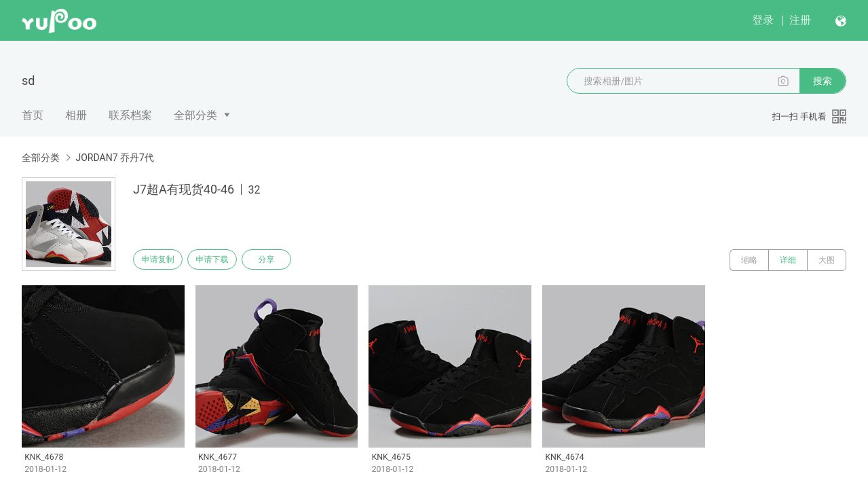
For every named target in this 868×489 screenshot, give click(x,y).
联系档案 (130, 115)
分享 (284, 260)
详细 (788, 260)
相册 (76, 115)
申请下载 (223, 260)
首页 (33, 115)
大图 (827, 260)
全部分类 (195, 115)
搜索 (823, 81)
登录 (763, 20)
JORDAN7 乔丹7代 (114, 158)
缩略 (749, 260)
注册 (800, 20)
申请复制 (162, 260)
